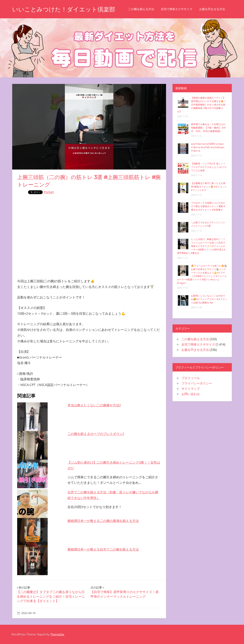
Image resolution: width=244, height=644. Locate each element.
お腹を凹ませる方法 (215, 9)
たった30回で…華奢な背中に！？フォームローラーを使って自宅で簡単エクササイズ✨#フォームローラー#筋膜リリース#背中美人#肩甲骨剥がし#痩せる (201, 246)
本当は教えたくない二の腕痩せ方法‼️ (94, 405)
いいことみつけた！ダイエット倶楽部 (65, 9)
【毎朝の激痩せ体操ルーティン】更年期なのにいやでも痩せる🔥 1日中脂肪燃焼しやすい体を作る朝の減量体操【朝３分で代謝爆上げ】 (201, 105)
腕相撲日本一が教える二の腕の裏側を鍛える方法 (103, 521)
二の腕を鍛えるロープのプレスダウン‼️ (96, 434)
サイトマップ (191, 389)
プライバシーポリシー (197, 383)
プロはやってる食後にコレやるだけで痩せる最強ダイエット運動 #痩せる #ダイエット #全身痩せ (208, 206)
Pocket (49, 192)
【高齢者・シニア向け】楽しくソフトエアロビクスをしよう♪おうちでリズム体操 (209, 167)
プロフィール (191, 378)
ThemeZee (57, 634)
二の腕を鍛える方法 (144, 9)
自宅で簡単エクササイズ (180, 9)
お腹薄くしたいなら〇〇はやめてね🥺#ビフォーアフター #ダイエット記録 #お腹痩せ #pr (209, 299)
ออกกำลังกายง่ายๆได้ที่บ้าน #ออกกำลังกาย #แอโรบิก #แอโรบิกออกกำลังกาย (208, 147)
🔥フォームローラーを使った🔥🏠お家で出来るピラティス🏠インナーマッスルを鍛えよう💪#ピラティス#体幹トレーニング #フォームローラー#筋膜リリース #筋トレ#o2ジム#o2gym (202, 274)
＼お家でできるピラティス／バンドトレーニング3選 (208, 224)
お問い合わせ (191, 394)
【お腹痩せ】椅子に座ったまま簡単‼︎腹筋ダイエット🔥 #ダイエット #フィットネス (209, 187)
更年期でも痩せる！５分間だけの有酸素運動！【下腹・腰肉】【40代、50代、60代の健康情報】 (208, 128)
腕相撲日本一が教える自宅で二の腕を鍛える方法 (103, 549)
